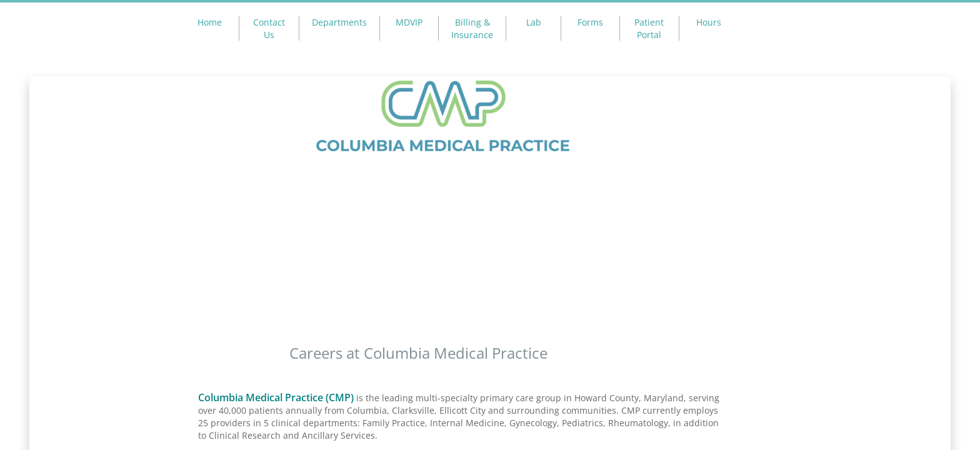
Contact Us (269, 28)
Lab (534, 22)
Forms (590, 22)
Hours (709, 22)
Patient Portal (649, 28)
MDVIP (409, 22)
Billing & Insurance (472, 28)
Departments (339, 22)
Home (210, 22)
